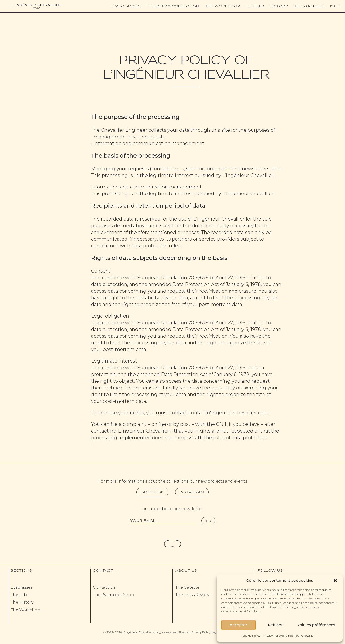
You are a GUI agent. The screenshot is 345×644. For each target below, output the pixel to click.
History (279, 6)
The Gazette (309, 6)
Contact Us (104, 587)
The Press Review (193, 595)
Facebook (152, 492)
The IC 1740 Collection (173, 6)
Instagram (192, 492)
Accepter (239, 625)
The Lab (255, 6)
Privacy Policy (201, 632)
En (333, 6)
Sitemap (184, 632)
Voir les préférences (316, 625)
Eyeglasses (127, 6)
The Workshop (223, 6)
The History (22, 602)
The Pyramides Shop (113, 595)
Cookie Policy (251, 635)
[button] (335, 580)
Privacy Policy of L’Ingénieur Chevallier (289, 635)
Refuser (275, 625)
